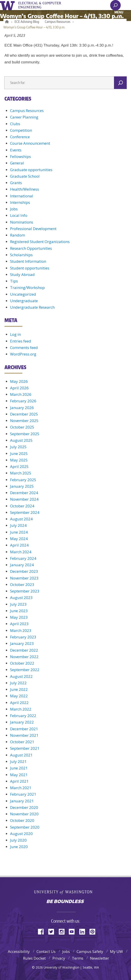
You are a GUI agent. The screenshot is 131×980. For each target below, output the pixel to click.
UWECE (43, 5)
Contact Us (46, 951)
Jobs (14, 209)
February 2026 (23, 401)
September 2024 (25, 512)
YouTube (73, 931)
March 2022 (21, 709)
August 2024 (21, 519)
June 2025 (19, 453)
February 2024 (23, 558)
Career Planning (24, 117)
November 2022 (24, 657)
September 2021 (25, 748)
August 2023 (21, 598)
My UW (116, 951)
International (22, 196)
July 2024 (18, 525)
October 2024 (22, 506)
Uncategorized (23, 294)
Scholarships (21, 255)
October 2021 (22, 742)
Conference (20, 137)
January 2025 (22, 486)
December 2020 (24, 807)
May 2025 (19, 460)
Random (18, 235)
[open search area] (115, 5)
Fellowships (20, 156)
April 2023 (19, 624)
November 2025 (24, 421)
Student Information (28, 261)
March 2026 (21, 394)
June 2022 (19, 689)
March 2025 (21, 473)
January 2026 (22, 408)
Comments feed (24, 348)
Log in (15, 334)
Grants (16, 183)
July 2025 (18, 447)
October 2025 (22, 427)
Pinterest (94, 931)
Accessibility (19, 951)
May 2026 (19, 381)
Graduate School (25, 176)
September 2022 (25, 670)
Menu (119, 12)
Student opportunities (30, 268)
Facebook (43, 931)
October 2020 (22, 820)
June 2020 (19, 847)
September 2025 (25, 434)
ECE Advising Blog (27, 22)
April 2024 (19, 545)
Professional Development (33, 229)
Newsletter (100, 958)
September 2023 (25, 591)
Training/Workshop (27, 288)
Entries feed (21, 341)
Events (16, 150)
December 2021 (24, 729)
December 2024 (24, 493)
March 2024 (21, 552)
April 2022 (19, 703)
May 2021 (19, 775)
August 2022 (21, 676)
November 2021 (24, 735)
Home (6, 22)
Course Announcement (30, 143)
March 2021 (21, 788)
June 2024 (19, 532)
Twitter (53, 931)
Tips (14, 281)
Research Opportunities (31, 248)
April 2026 (19, 388)
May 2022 (19, 696)
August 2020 (21, 834)
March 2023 (21, 630)
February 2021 (23, 794)
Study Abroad (22, 275)
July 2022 (18, 683)
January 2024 (22, 565)
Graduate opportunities (31, 170)
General (17, 163)
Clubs (15, 124)
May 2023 (19, 617)
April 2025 (19, 466)
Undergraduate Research (32, 307)
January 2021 (22, 801)
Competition (21, 130)
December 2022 (24, 650)
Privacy (59, 958)
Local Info (19, 215)
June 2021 (19, 768)
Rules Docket (34, 958)
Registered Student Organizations (40, 242)
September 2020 (25, 827)
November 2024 (24, 499)
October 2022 (22, 663)
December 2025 (24, 414)
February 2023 (23, 637)
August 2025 (21, 440)
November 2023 (24, 578)
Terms (78, 958)
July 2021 (18, 761)
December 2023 (24, 571)
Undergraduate (24, 301)
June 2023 (19, 611)
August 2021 (21, 755)
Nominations (22, 222)
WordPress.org (23, 354)
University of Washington (8, 5)
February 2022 (23, 716)
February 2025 (23, 480)
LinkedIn (84, 931)
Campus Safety (90, 951)
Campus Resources (58, 22)
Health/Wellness (25, 189)
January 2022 (22, 722)
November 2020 (24, 814)
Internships (20, 202)
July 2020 (18, 840)
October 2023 (22, 585)
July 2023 (18, 604)
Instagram (63, 931)
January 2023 (22, 643)
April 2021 (19, 781)
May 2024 (19, 539)
